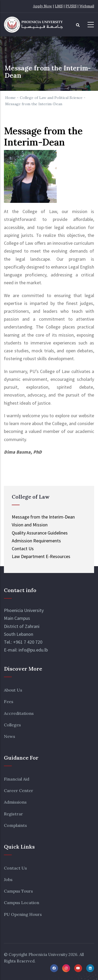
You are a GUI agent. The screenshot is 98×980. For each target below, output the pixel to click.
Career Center (19, 790)
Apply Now (42, 6)
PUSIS (71, 6)
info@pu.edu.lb (33, 650)
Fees (9, 701)
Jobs (8, 879)
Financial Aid (17, 779)
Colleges (12, 725)
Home (10, 98)
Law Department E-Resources (41, 556)
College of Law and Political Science (51, 98)
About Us (13, 690)
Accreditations (19, 713)
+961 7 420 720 (28, 642)
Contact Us (15, 868)
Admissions (15, 802)
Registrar (13, 814)
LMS (59, 6)
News (10, 736)
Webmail (87, 6)
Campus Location (22, 903)
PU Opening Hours (23, 914)
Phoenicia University (48, 954)
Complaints (15, 825)
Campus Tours (18, 891)
